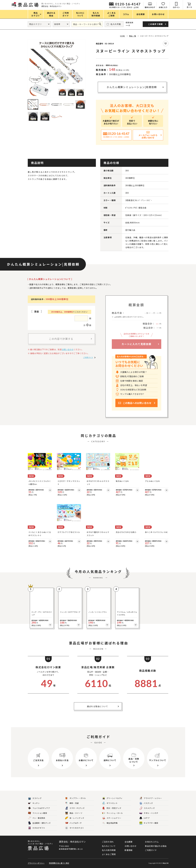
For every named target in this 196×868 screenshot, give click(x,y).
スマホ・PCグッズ (75, 808)
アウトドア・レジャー (151, 798)
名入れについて (109, 846)
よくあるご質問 (109, 854)
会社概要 (128, 842)
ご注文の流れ (108, 842)
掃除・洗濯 (72, 803)
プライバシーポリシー (36, 863)
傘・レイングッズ (75, 818)
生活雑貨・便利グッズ (39, 823)
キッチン (34, 803)
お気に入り (163, 7)
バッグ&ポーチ (73, 823)
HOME (122, 36)
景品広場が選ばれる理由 (156, 846)
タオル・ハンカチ (149, 813)
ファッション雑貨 (37, 813)
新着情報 (128, 850)
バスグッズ (146, 803)
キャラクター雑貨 (149, 823)
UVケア (144, 818)
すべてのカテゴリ (74, 828)
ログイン (176, 7)
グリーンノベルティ (112, 798)
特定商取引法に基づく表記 (59, 863)
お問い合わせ (68, 349)
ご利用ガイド (88, 357)
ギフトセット (110, 803)
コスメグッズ (147, 808)
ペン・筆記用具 (37, 818)
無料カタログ (150, 7)
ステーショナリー (112, 818)
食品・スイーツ (74, 813)
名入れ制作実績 (109, 850)
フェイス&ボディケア (39, 808)
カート (189, 7)
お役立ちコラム (152, 842)
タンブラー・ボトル (76, 798)
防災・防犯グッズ (112, 808)
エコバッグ (35, 798)
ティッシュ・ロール (113, 813)
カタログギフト (37, 828)
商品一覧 (133, 36)
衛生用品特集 (110, 823)
